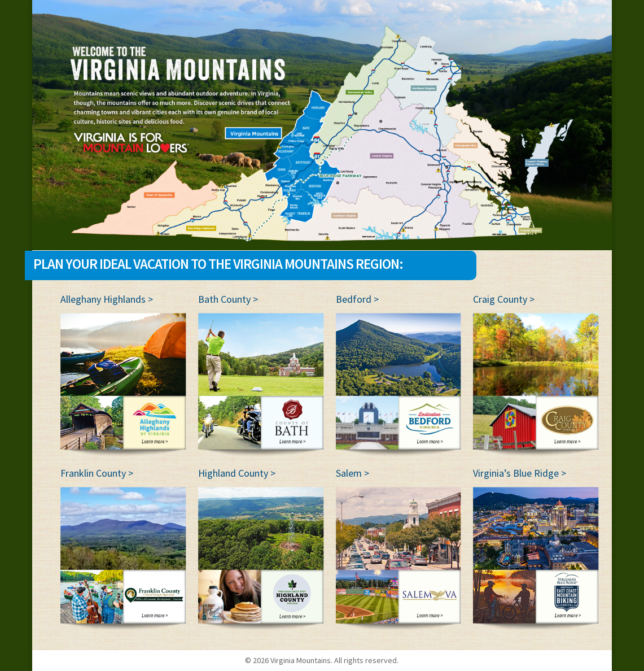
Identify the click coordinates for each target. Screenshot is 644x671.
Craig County (500, 299)
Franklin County (93, 473)
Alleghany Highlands (103, 299)
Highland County (233, 473)
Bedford (354, 299)
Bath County (224, 299)
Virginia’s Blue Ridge (516, 473)
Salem (349, 473)
